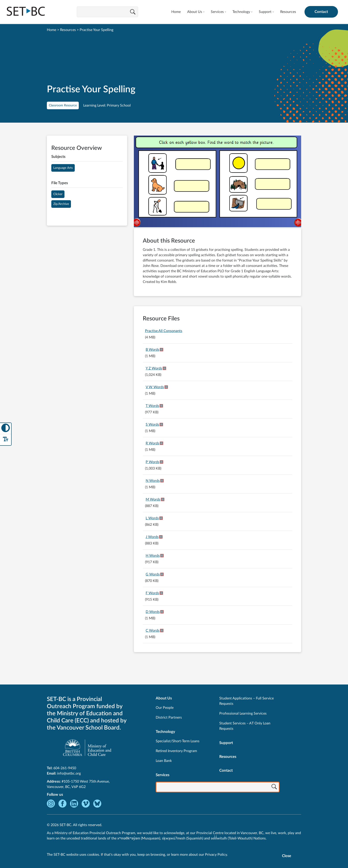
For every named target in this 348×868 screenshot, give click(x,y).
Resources (288, 12)
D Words (153, 612)
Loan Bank (164, 761)
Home (176, 12)
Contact (321, 12)
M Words (153, 499)
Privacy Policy (216, 855)
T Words (152, 406)
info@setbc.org (69, 773)
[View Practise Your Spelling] (217, 182)
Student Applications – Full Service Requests (246, 701)
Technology (241, 12)
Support (265, 12)
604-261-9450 (65, 768)
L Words (152, 518)
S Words (152, 425)
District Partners (169, 717)
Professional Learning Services (243, 713)
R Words (152, 443)
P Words (152, 462)
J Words (152, 537)
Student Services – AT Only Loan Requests (245, 726)
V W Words (155, 387)
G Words (153, 574)
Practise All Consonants (164, 331)
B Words (152, 350)
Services (217, 12)
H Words (153, 556)
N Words (153, 481)
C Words (153, 631)
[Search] (133, 12)
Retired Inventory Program (176, 751)
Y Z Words (154, 368)
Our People (165, 708)
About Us (195, 12)
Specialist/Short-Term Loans (178, 741)
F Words (152, 593)
